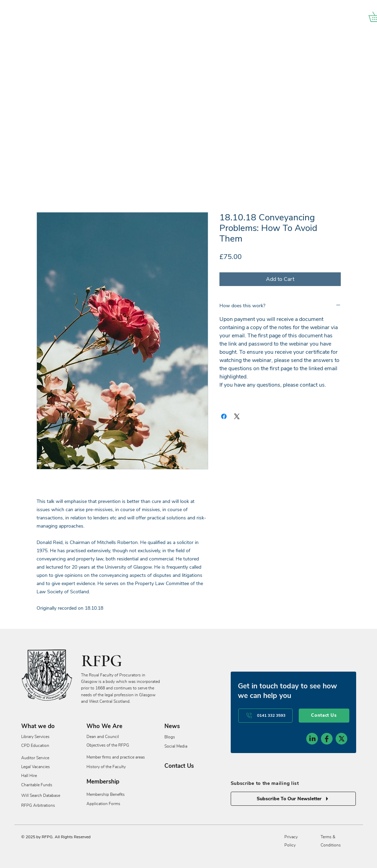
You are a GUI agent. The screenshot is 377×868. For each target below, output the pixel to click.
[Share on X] (237, 416)
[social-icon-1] (312, 739)
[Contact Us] (324, 716)
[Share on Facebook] (224, 416)
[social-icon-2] (327, 739)
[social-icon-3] (341, 739)
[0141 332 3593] (265, 716)
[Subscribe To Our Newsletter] (293, 799)
